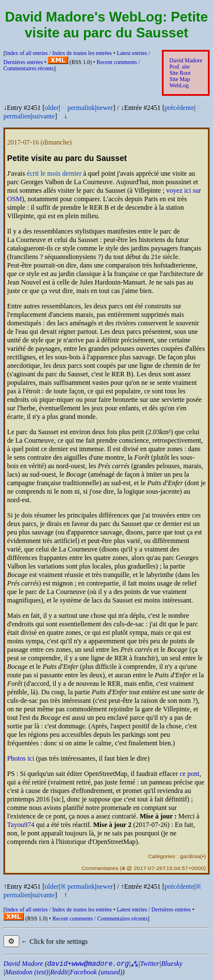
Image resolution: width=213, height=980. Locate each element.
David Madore (186, 60)
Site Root (180, 73)
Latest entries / (153, 909)
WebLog (179, 85)
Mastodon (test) (27, 972)
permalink (82, 108)
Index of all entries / (59, 53)
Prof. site (179, 67)
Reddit (59, 972)
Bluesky (172, 964)
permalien (17, 116)
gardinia (190, 856)
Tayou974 (21, 825)
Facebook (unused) (96, 972)
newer (105, 108)
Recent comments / (100, 919)
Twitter (150, 964)
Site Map (179, 79)
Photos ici (21, 758)
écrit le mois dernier (54, 173)
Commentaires (100, 868)
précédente (179, 108)
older (52, 108)
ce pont (189, 774)
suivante (43, 116)
